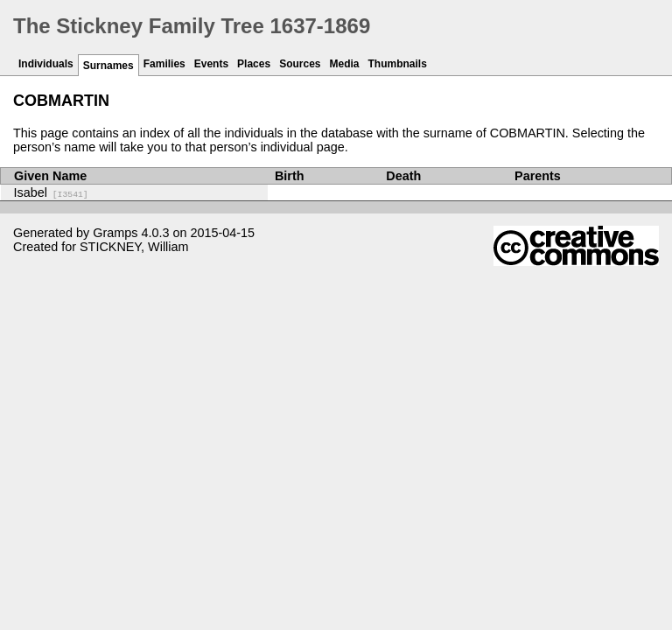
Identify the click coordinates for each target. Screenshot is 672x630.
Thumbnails (398, 64)
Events (211, 64)
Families (164, 64)
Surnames (108, 66)
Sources (300, 64)
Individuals (46, 64)
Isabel (51, 192)
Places (254, 64)
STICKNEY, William (134, 247)
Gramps (115, 233)
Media (345, 64)
